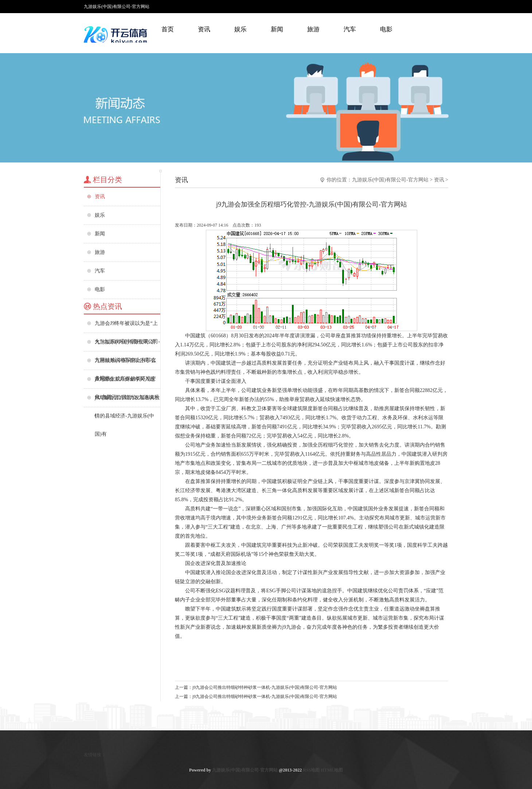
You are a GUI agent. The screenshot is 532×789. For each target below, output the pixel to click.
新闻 (277, 29)
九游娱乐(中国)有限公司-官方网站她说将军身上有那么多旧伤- (125, 345)
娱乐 (240, 29)
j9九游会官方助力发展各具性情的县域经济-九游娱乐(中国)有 (127, 401)
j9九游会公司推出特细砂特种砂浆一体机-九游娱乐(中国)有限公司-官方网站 (265, 687)
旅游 (313, 29)
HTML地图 (332, 770)
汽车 (350, 29)
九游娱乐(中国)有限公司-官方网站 (390, 180)
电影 (386, 29)
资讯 (204, 29)
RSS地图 (311, 770)
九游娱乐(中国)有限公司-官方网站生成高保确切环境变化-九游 (125, 364)
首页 (168, 29)
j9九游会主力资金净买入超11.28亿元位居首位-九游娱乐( (127, 382)
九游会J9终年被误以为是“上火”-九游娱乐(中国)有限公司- (127, 327)
